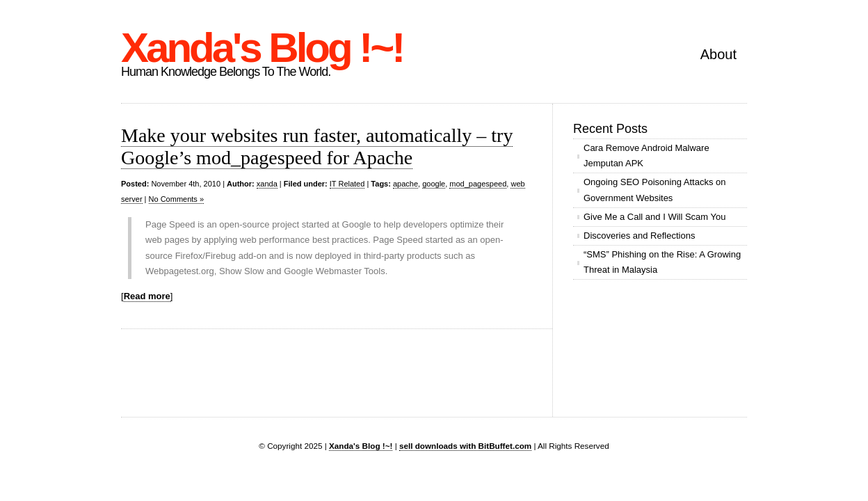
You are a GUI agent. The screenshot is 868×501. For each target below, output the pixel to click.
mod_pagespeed (478, 184)
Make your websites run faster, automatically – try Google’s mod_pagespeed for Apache (317, 146)
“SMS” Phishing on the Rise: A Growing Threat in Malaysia (662, 262)
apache (405, 184)
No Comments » (176, 199)
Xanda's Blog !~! (262, 48)
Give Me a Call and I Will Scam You (654, 217)
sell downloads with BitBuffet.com (465, 446)
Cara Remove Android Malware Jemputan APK (646, 156)
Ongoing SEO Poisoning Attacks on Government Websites (655, 190)
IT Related (347, 184)
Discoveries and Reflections (639, 236)
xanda (267, 184)
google (434, 184)
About (718, 54)
